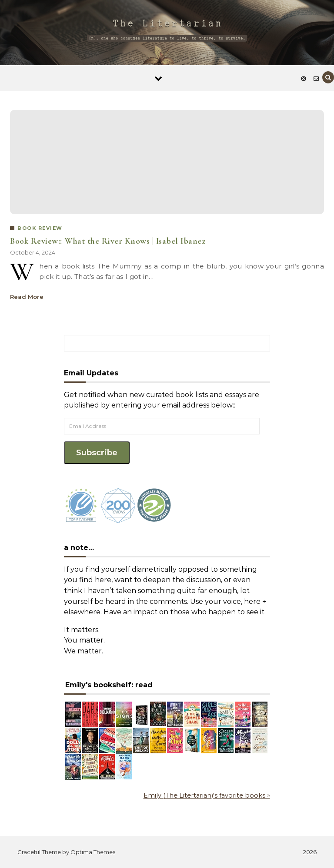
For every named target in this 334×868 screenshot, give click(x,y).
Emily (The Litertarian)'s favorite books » (207, 795)
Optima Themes (93, 852)
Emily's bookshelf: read (109, 685)
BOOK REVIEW (40, 228)
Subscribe (97, 453)
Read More (27, 297)
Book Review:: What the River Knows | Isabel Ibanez (108, 241)
